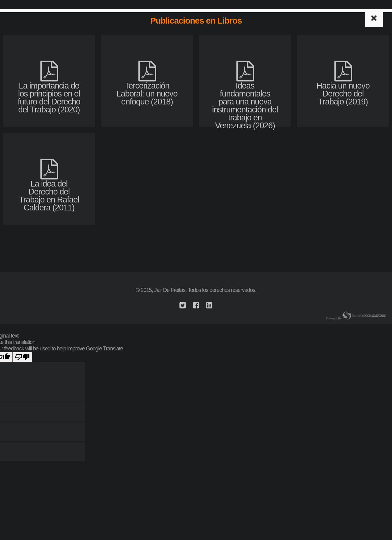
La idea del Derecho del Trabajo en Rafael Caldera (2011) (49, 191)
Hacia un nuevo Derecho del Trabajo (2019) (343, 89)
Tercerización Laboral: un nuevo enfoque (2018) (147, 89)
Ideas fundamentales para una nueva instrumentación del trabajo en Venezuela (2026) (245, 101)
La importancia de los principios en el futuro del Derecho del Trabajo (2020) (49, 93)
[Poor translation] (22, 357)
